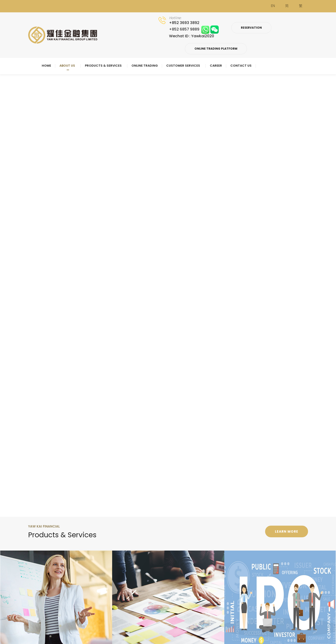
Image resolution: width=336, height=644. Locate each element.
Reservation (251, 28)
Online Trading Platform (216, 49)
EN (273, 6)
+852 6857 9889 (194, 29)
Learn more (287, 531)
